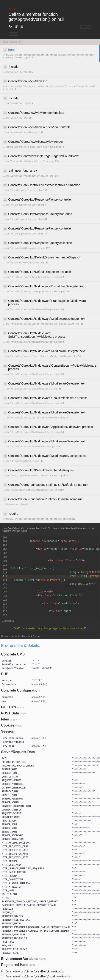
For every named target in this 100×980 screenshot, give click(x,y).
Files (5, 719)
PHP (5, 674)
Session (8, 731)
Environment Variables (20, 959)
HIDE (13, 34)
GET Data (9, 707)
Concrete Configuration (20, 690)
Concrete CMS (13, 654)
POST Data (10, 713)
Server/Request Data (18, 752)
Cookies (8, 725)
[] (39, 684)
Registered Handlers (18, 965)
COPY (86, 27)
